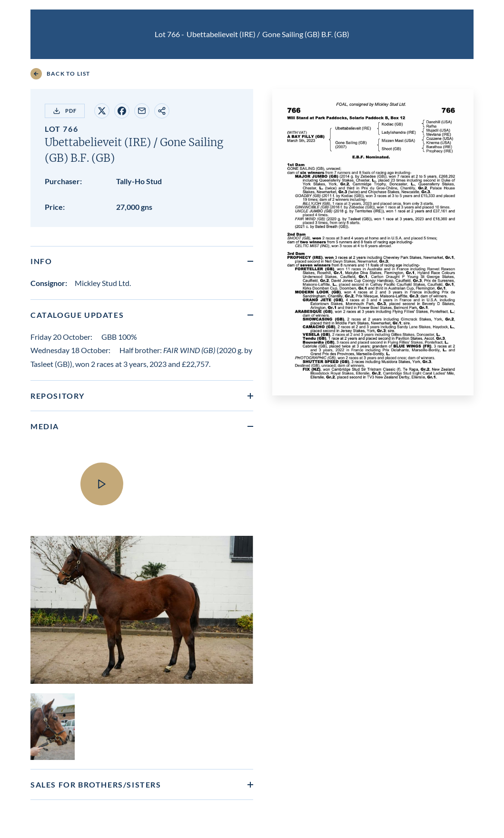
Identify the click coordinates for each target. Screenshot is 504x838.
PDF (65, 111)
